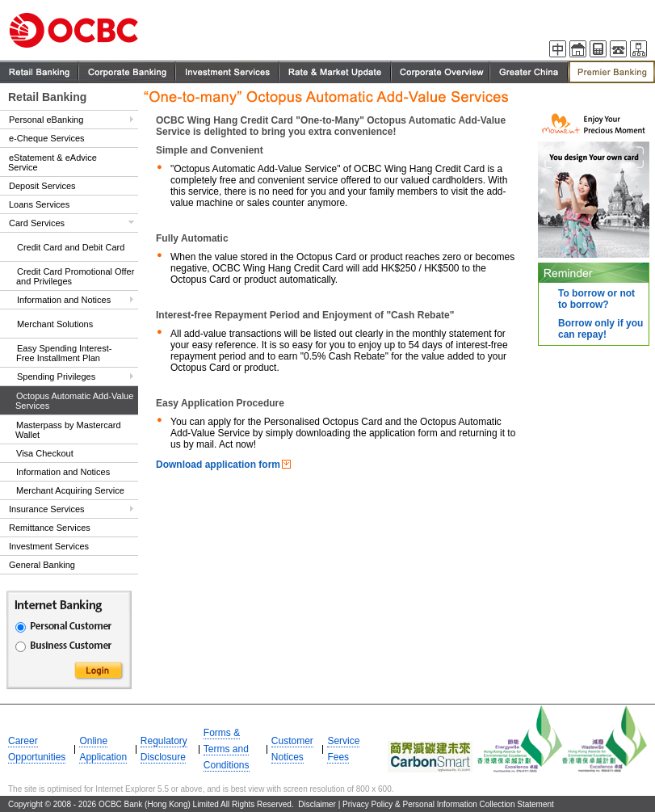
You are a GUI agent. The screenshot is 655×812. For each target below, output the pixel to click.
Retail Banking (47, 97)
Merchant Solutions (55, 324)
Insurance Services (47, 509)
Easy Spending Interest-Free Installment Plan (64, 353)
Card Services (37, 223)
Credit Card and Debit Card (71, 247)
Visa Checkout (45, 453)
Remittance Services (50, 528)
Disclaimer (317, 804)
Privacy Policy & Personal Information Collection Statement (448, 804)
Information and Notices (64, 300)
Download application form (218, 465)
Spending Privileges (56, 377)
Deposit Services (42, 186)
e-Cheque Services (47, 138)
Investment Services (49, 546)
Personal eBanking (46, 120)
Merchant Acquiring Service (70, 490)
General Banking (42, 565)
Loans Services (39, 204)
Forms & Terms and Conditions (227, 749)
